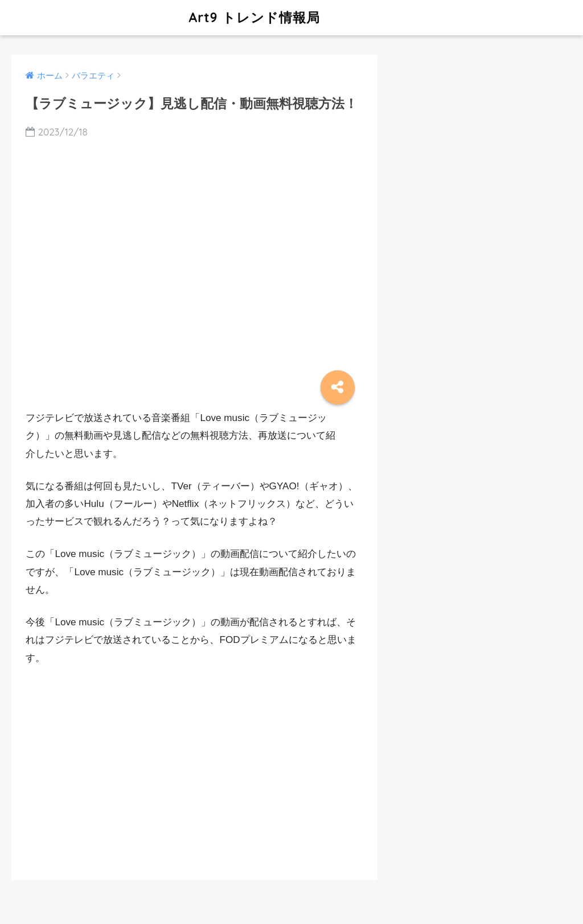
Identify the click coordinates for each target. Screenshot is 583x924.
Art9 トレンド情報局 (167, 17)
